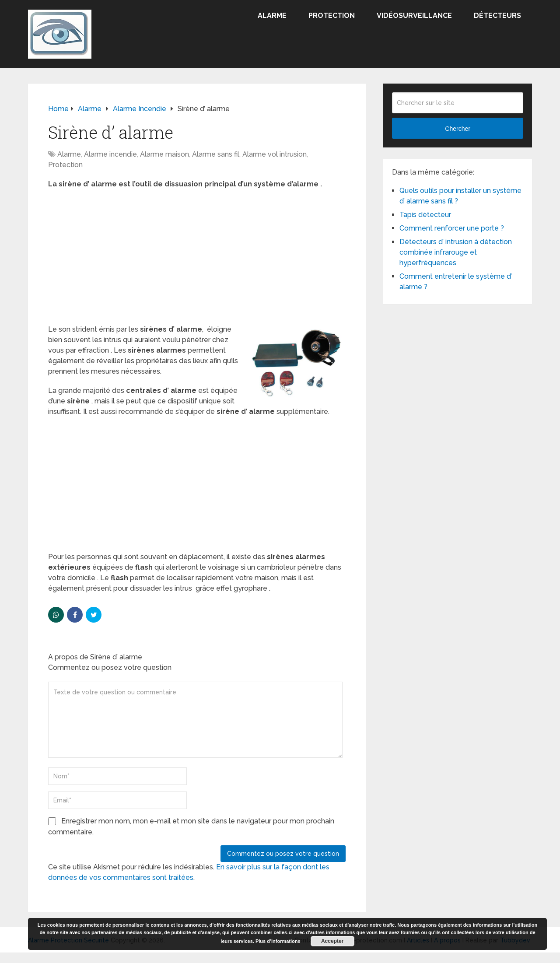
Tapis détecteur (425, 215)
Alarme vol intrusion (275, 154)
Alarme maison (164, 154)
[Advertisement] (197, 259)
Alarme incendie (110, 154)
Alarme (272, 16)
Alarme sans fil (216, 154)
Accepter (332, 941)
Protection (332, 16)
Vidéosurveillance (414, 16)
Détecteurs (497, 16)
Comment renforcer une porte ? (452, 228)
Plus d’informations (278, 941)
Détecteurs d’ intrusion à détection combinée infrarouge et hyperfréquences (456, 252)
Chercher (458, 129)
